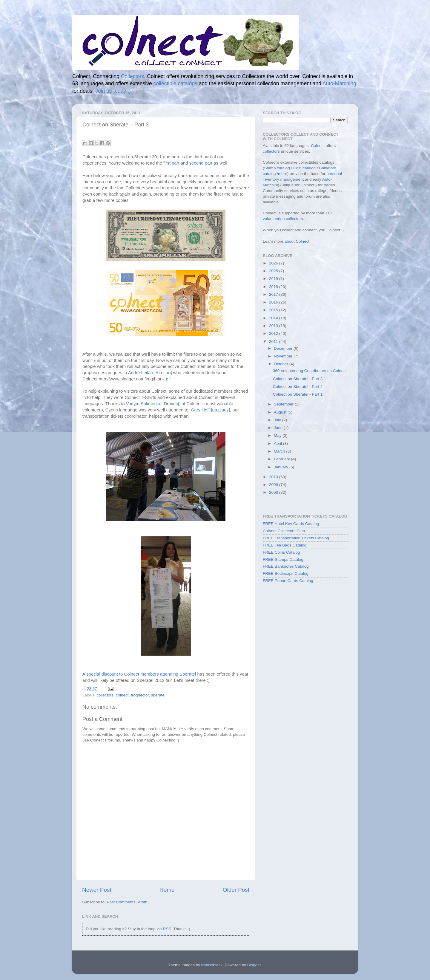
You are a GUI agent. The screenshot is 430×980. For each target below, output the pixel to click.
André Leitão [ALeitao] (150, 373)
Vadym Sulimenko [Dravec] (153, 404)
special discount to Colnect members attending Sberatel (141, 674)
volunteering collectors (283, 219)
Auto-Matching (339, 83)
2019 (274, 279)
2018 (274, 287)
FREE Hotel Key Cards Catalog (291, 524)
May (278, 435)
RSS (167, 929)
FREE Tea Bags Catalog (285, 545)
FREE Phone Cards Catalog (288, 581)
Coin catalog (304, 168)
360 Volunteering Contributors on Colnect (310, 371)
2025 (274, 271)
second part (201, 163)
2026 (274, 263)
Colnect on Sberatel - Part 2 (298, 387)
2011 (274, 342)
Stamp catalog (277, 168)
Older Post (236, 890)
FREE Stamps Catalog (283, 559)
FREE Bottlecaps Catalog (286, 573)
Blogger (254, 965)
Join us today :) (113, 91)
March (280, 451)
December (284, 348)
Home (167, 890)
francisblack (212, 965)
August (281, 412)
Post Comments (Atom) (128, 902)
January (282, 467)
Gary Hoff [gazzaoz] (210, 410)
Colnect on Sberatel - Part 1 (298, 394)
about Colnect (297, 241)
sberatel (158, 695)
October (282, 364)
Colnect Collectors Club (284, 531)
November (284, 356)
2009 (274, 485)
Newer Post (97, 890)
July (278, 420)
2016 (274, 302)
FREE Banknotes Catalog (286, 566)
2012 (274, 333)
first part (171, 163)
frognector (140, 695)
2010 (274, 477)
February (282, 459)
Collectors (133, 76)
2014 (274, 318)
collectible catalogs (175, 83)
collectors (105, 695)
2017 (274, 294)
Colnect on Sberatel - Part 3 (298, 379)
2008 (274, 492)
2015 (274, 310)
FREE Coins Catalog (281, 552)
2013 (274, 326)
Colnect (318, 146)
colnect (122, 695)
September (284, 404)
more (283, 174)
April (278, 443)
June (279, 428)
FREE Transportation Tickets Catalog (296, 538)
